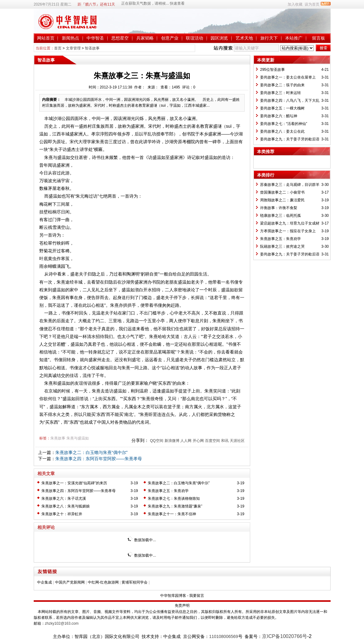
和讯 (225, 441)
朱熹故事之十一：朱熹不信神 (172, 514)
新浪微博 (172, 441)
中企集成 (45, 582)
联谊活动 (195, 38)
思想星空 (120, 38)
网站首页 (46, 38)
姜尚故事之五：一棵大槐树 (282, 108)
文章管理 (73, 48)
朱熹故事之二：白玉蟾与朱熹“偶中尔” (91, 452)
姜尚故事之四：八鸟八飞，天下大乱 (290, 101)
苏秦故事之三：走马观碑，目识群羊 (290, 185)
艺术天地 (244, 38)
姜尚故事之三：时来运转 (280, 93)
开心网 (198, 441)
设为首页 (312, 4)
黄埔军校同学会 (135, 582)
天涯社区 (237, 441)
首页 (58, 48)
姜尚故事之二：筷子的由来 (282, 85)
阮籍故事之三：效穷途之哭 (282, 246)
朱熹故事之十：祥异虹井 (62, 514)
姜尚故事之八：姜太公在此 (282, 131)
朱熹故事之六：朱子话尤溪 (64, 499)
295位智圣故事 (272, 70)
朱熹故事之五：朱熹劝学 (168, 491)
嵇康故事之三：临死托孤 (280, 216)
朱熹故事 (58, 438)
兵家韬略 (145, 38)
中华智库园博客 (173, 596)
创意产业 (170, 38)
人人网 (186, 441)
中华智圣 (95, 38)
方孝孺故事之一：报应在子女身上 (288, 231)
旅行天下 (269, 38)
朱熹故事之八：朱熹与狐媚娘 (66, 506)
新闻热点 (71, 38)
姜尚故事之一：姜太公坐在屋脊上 (288, 77)
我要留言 (197, 596)
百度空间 (212, 441)
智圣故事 (92, 48)
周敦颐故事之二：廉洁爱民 (282, 200)
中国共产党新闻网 (70, 582)
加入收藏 (295, 4)
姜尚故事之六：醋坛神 (279, 116)
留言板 (319, 38)
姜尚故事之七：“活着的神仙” (284, 124)
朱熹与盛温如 (78, 438)
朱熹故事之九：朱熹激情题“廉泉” (175, 506)
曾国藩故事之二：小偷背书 (282, 192)
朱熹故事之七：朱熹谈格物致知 (174, 499)
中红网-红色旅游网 (103, 582)
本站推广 (294, 38)
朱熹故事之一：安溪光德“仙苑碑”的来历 (74, 483)
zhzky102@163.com (62, 623)
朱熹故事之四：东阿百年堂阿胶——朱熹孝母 (99, 459)
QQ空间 (157, 441)
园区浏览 (219, 38)
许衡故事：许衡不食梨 (279, 208)
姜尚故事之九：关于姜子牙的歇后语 (290, 139)
